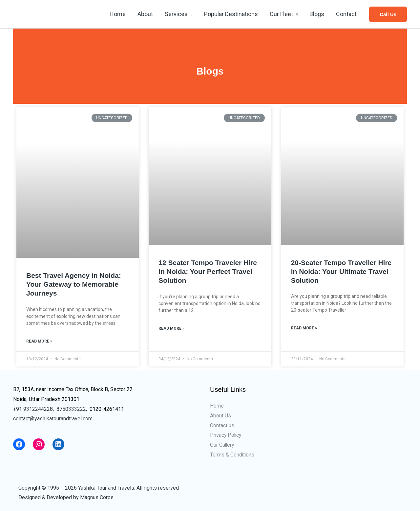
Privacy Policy (226, 435)
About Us (220, 416)
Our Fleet (281, 14)
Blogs (317, 14)
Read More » (39, 341)
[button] (388, 14)
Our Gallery (222, 445)
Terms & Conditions (232, 455)
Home (118, 14)
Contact (346, 14)
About (145, 14)
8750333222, (72, 409)
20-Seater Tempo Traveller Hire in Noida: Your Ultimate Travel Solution (341, 272)
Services (176, 14)
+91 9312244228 (33, 409)
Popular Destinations (231, 14)
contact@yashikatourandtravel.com (53, 419)
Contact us (222, 425)
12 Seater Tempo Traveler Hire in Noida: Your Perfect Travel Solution (208, 272)
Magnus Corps (97, 497)
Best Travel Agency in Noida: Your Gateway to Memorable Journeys (74, 284)
